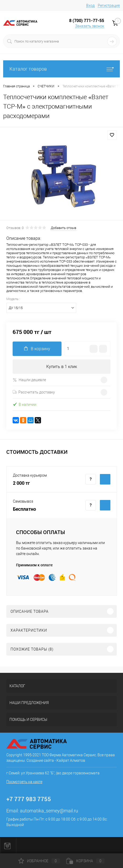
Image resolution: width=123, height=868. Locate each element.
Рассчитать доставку (34, 392)
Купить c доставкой (105, 479)
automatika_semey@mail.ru (49, 811)
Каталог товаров (61, 69)
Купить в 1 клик (62, 367)
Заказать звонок (90, 26)
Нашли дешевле (29, 380)
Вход (90, 6)
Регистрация (109, 6)
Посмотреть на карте (24, 782)
